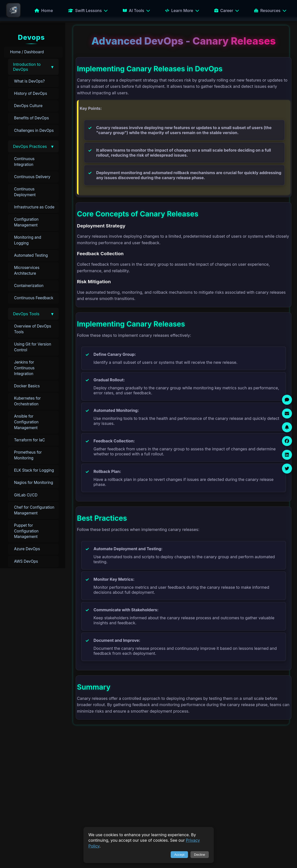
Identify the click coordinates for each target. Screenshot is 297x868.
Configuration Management (26, 222)
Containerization (29, 286)
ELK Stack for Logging (34, 470)
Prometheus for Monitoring (28, 455)
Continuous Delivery (32, 177)
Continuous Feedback (34, 298)
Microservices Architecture (27, 270)
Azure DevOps (27, 549)
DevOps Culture (28, 106)
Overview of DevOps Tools (33, 329)
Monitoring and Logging (28, 240)
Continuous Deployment (25, 192)
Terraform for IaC (29, 440)
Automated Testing (31, 255)
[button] (33, 67)
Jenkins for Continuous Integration (24, 368)
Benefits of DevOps (31, 118)
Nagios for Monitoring (34, 483)
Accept (179, 855)
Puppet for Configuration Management (26, 531)
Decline (200, 855)
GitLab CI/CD (26, 495)
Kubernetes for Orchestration (27, 401)
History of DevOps (31, 93)
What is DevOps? (29, 81)
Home (44, 11)
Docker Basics (27, 386)
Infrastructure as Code (34, 207)
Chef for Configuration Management (34, 510)
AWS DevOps (26, 561)
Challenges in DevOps (34, 130)
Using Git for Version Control (33, 347)
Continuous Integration (24, 162)
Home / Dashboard (27, 52)
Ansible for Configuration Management (26, 422)
